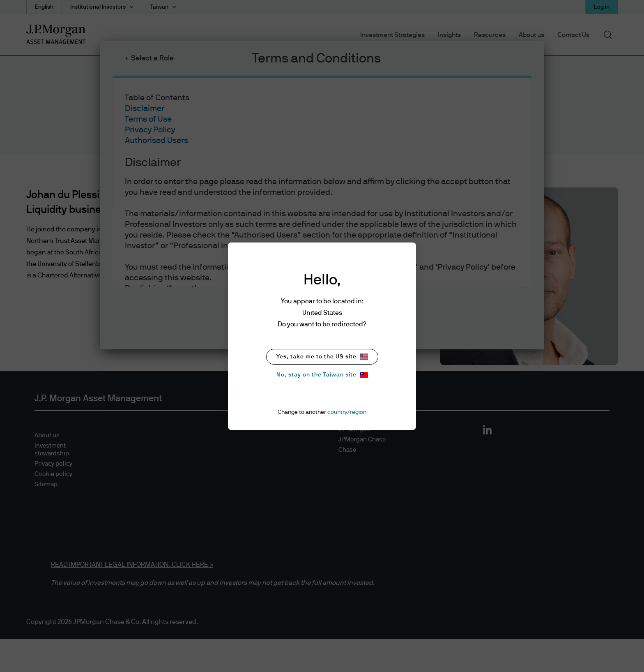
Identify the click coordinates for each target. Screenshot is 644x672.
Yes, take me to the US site (322, 357)
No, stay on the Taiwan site (322, 375)
